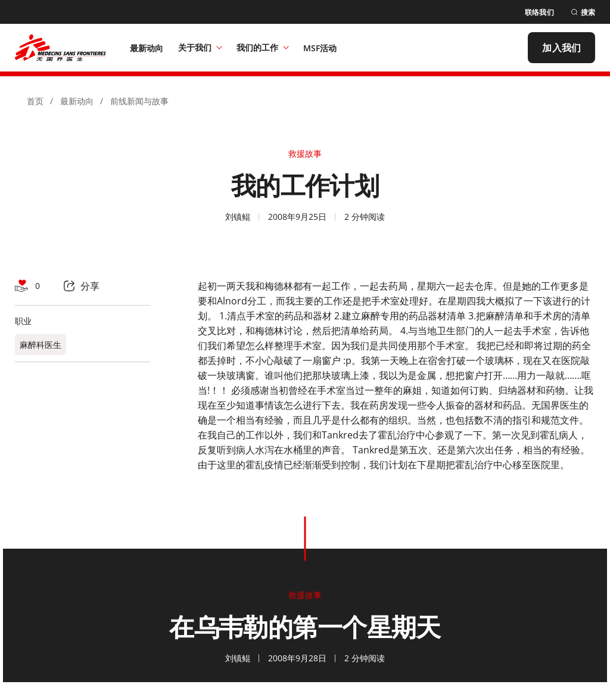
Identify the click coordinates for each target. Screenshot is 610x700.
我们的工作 (263, 47)
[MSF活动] (320, 48)
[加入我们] (561, 48)
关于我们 (200, 47)
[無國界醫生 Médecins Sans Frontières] (60, 48)
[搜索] (583, 12)
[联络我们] (539, 12)
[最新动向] (147, 48)
